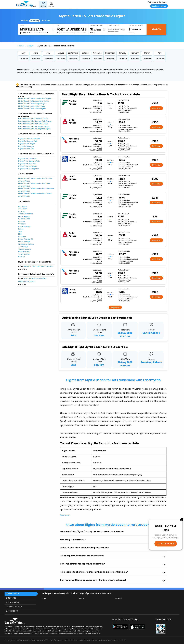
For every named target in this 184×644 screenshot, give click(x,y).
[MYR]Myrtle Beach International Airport (34, 33)
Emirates (22, 224)
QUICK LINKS (11, 598)
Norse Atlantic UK (25, 239)
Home (21, 46)
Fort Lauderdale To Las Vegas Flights (34, 126)
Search (156, 29)
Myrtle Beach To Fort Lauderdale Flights (35, 99)
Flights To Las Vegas (27, 144)
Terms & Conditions (49, 633)
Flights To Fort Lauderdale (29, 139)
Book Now (156, 108)
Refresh (24, 59)
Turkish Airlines (25, 249)
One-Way (24, 21)
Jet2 (20, 231)
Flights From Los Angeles (29, 169)
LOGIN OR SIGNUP (166, 544)
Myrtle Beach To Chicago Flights (32, 106)
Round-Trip (35, 21)
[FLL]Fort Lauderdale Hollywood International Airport (71, 33)
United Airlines (24, 252)
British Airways (24, 216)
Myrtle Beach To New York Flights (32, 109)
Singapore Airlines (26, 244)
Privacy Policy (62, 633)
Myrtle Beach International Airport (39, 266)
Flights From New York (27, 164)
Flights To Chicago (26, 146)
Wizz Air (22, 257)
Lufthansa (22, 237)
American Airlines (26, 214)
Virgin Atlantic (24, 254)
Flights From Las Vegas (28, 166)
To (58, 26)
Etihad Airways (24, 226)
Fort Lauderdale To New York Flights (33, 124)
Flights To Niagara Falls (28, 141)
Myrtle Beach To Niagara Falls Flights (34, 101)
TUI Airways (23, 247)
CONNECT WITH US (14, 607)
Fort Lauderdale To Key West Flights (33, 119)
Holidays (119, 599)
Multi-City (46, 21)
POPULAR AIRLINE (13, 602)
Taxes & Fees (83, 633)
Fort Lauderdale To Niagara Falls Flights (35, 121)
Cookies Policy (72, 633)
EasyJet (22, 221)
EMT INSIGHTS (12, 611)
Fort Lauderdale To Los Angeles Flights (34, 129)
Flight (44, 599)
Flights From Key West (27, 159)
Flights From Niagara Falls (29, 161)
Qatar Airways (24, 242)
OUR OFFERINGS (13, 594)
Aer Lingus (23, 206)
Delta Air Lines (24, 219)
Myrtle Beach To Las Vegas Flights (32, 104)
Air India (22, 211)
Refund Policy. (96, 633)
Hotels (81, 599)
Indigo (21, 229)
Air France (23, 209)
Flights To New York (26, 149)
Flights (31, 46)
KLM (20, 234)
